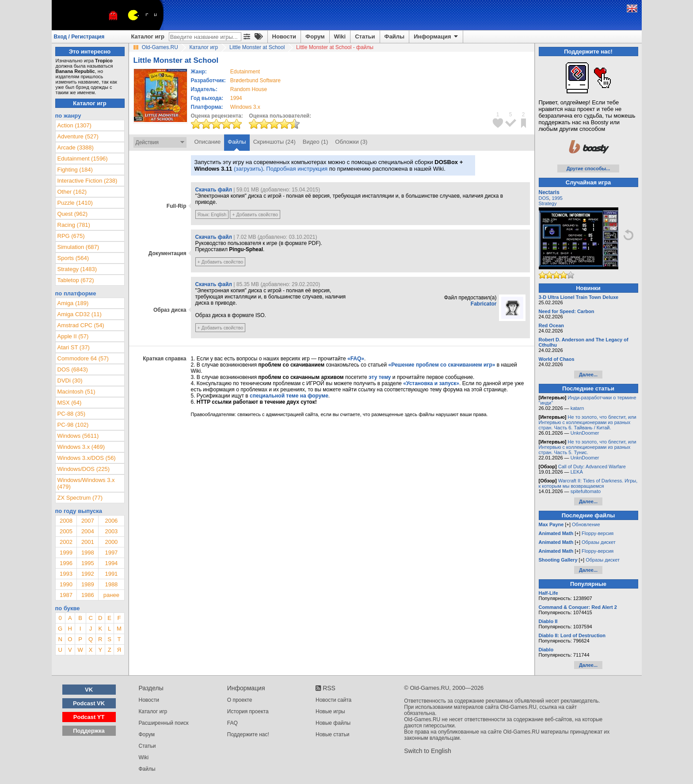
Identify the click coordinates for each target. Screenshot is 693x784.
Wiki (340, 36)
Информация (436, 37)
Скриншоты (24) (274, 142)
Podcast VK (89, 703)
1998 (88, 553)
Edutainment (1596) (83, 159)
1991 (111, 574)
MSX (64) (70, 403)
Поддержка (89, 731)
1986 (88, 595)
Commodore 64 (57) (83, 358)
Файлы (395, 36)
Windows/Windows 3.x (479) (86, 483)
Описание (208, 142)
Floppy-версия (598, 533)
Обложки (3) (351, 142)
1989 (88, 584)
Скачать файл (214, 190)
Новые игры (330, 711)
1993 (66, 574)
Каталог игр (148, 36)
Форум (315, 36)
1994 (236, 98)
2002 (66, 542)
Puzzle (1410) (75, 203)
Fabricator (484, 304)
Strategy (548, 203)
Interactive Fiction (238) (88, 181)
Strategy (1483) (77, 269)
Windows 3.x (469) (81, 447)
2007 (88, 521)
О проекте (240, 700)
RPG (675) (71, 236)
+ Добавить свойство (255, 214)
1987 (66, 595)
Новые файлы (333, 723)
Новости (284, 36)
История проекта (248, 711)
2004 (88, 531)
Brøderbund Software (255, 80)
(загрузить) (248, 169)
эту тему (380, 377)
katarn (577, 408)
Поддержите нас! (248, 734)
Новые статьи (333, 734)
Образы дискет (599, 542)
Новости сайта (333, 700)
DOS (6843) (73, 369)
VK (89, 690)
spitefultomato (586, 491)
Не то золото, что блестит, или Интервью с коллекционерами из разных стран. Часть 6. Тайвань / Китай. (588, 422)
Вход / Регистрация (79, 37)
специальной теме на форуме (289, 396)
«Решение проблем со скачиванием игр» (442, 365)
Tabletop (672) (76, 280)
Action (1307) (74, 125)
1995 (88, 563)
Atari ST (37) (74, 347)
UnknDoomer (585, 433)
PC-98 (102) (73, 425)
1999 (66, 553)
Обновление (586, 524)
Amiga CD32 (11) (80, 314)
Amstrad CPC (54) (81, 325)
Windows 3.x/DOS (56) (87, 458)
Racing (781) (74, 225)
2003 (111, 531)
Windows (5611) (78, 436)
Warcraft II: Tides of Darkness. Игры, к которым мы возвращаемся (588, 483)
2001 (88, 542)
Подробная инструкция (297, 169)
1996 (66, 563)
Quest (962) (73, 214)
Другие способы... (588, 168)
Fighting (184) (75, 170)
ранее (111, 595)
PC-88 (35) (72, 414)
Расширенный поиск (164, 723)
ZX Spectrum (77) (80, 498)
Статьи (365, 36)
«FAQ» (356, 359)
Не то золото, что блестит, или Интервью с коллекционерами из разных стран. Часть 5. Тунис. (588, 447)
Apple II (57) (73, 336)
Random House (249, 89)
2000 (111, 542)
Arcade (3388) (76, 147)
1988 (111, 584)
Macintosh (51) (76, 392)
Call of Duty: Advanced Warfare (592, 467)
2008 (66, 521)
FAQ (232, 723)
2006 (111, 521)
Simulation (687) (78, 247)
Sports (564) (73, 258)
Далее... (588, 375)
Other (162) (72, 192)
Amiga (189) (73, 303)
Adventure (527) (78, 136)
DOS (544, 198)
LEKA (577, 472)
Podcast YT (89, 717)
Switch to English (428, 751)
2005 (66, 531)
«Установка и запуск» (431, 383)
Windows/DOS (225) (84, 469)
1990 (66, 584)
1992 (88, 574)
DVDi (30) (70, 381)
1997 (111, 553)
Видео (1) (315, 142)
